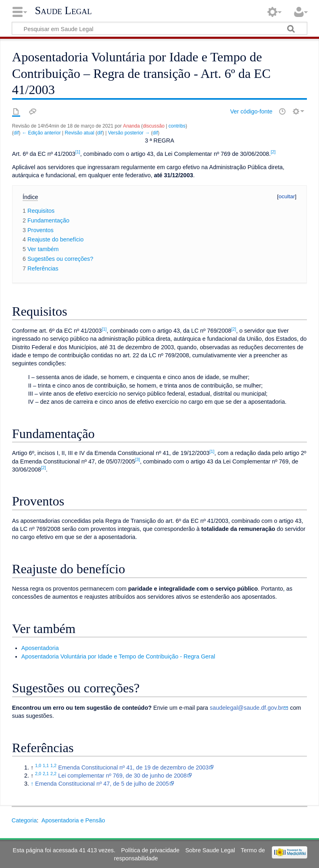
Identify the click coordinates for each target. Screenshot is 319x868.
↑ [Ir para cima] (32, 784)
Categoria (24, 820)
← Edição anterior (41, 133)
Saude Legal (63, 10)
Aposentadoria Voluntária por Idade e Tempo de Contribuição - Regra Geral (118, 656)
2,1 (46, 774)
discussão (154, 126)
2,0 (38, 774)
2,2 (53, 774)
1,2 (53, 765)
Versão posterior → (129, 133)
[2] (273, 152)
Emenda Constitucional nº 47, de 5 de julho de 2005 (102, 784)
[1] (78, 152)
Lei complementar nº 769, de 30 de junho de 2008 (122, 776)
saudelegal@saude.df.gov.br (246, 708)
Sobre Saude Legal (210, 850)
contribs (177, 126)
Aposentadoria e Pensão (73, 820)
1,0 (38, 765)
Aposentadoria (40, 648)
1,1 (46, 765)
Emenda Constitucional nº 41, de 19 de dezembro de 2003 (133, 767)
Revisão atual (80, 133)
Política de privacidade (150, 850)
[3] (138, 459)
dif (16, 133)
